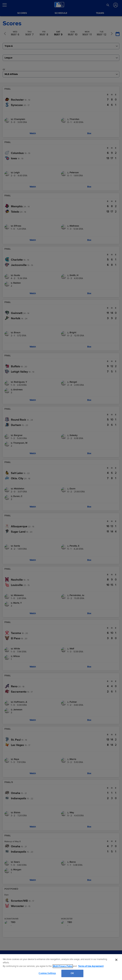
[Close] (116, 960)
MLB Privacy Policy (63, 966)
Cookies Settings (47, 973)
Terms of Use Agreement (91, 966)
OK (72, 973)
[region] (61, 967)
